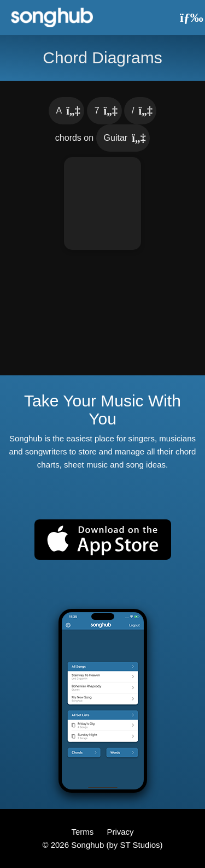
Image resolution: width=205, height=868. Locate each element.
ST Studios (140, 845)
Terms (83, 832)
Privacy (120, 832)
